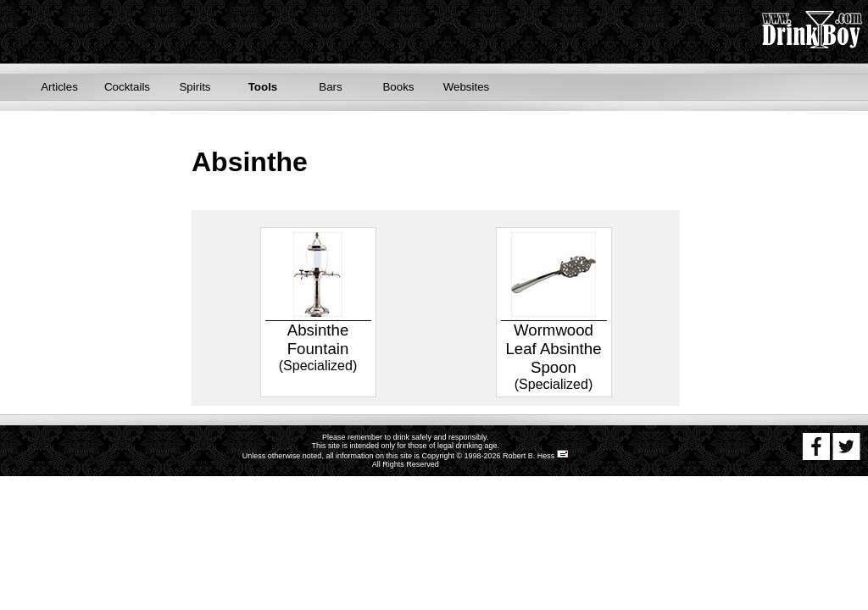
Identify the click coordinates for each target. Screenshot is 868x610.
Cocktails (127, 87)
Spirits (195, 87)
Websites (467, 87)
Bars (330, 87)
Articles (59, 87)
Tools (263, 87)
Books (398, 87)
